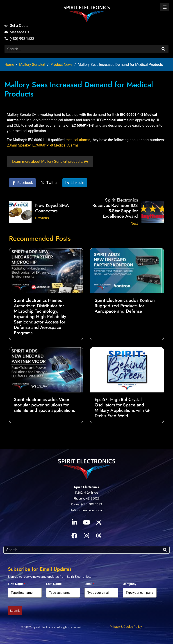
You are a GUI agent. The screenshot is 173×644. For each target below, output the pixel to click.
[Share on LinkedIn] (75, 183)
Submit (15, 611)
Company (130, 584)
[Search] (163, 49)
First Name (16, 584)
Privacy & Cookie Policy (126, 627)
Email (89, 584)
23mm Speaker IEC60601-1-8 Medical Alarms (43, 145)
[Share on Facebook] (22, 183)
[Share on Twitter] (49, 183)
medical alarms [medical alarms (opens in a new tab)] (78, 140)
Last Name (54, 584)
